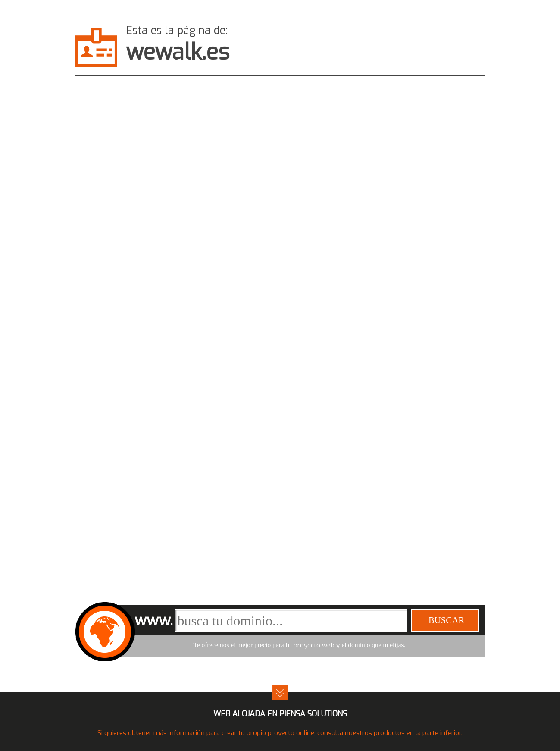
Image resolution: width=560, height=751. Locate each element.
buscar (446, 620)
